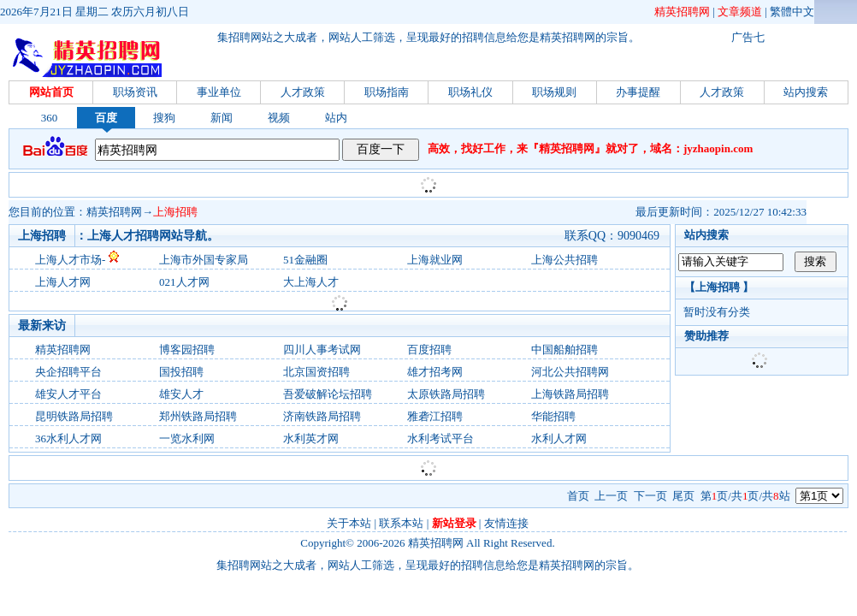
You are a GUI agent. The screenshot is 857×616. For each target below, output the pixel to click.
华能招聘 (553, 416)
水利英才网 (311, 438)
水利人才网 (559, 438)
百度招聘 (429, 349)
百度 (106, 118)
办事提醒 (638, 92)
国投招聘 (181, 372)
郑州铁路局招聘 (198, 416)
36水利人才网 (68, 438)
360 (50, 118)
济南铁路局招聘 (322, 416)
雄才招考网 (435, 372)
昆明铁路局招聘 (74, 416)
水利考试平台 (440, 438)
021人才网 (184, 282)
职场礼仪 (470, 92)
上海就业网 (435, 260)
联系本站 (401, 523)
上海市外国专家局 (204, 260)
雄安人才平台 (68, 394)
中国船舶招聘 (564, 349)
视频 (279, 118)
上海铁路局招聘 (570, 394)
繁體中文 (792, 12)
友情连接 (506, 523)
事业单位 (219, 92)
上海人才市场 (68, 260)
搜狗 (164, 118)
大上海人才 (311, 282)
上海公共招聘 (564, 260)
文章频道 (740, 12)
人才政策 (303, 92)
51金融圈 (305, 260)
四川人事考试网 (322, 349)
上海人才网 (63, 282)
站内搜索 (806, 92)
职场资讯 (135, 92)
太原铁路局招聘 (446, 394)
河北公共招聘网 (570, 372)
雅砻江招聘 (435, 416)
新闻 (222, 118)
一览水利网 (187, 438)
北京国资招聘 (316, 372)
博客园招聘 (187, 349)
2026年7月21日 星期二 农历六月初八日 (95, 12)
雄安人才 (181, 394)
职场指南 (387, 92)
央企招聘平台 (68, 372)
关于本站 (349, 523)
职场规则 (554, 92)
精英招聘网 (682, 12)
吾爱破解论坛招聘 (328, 394)
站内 (336, 118)
